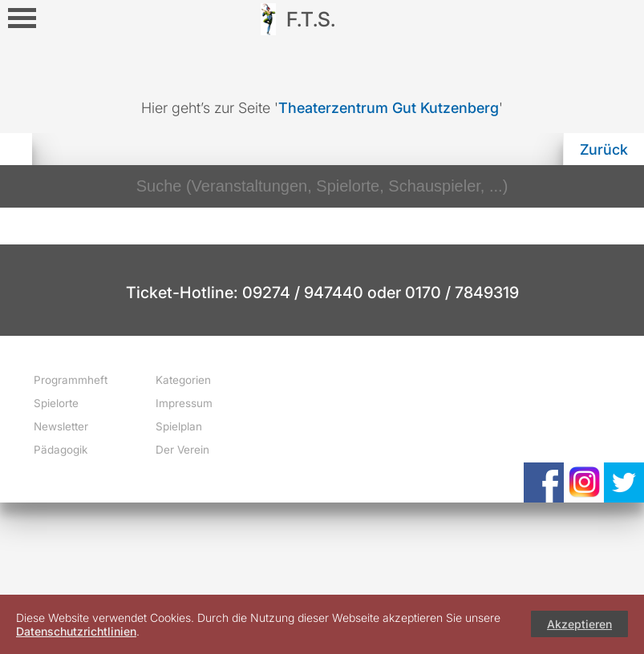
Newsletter (61, 426)
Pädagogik (61, 450)
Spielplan (179, 426)
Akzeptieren (579, 624)
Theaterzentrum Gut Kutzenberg (389, 108)
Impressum (184, 403)
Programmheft (71, 380)
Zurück (604, 149)
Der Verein (182, 450)
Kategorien (183, 380)
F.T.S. (311, 19)
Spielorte (56, 403)
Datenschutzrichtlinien (76, 631)
